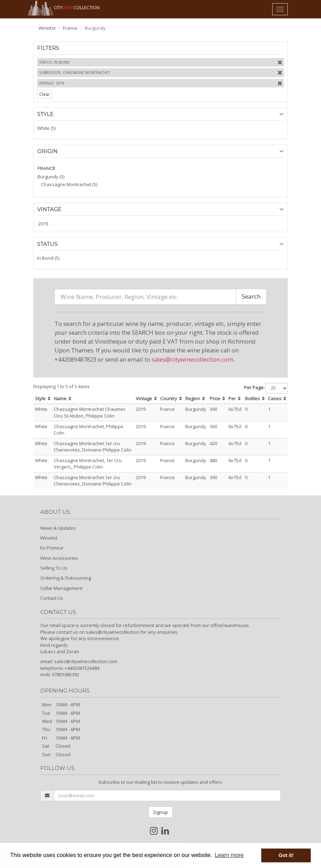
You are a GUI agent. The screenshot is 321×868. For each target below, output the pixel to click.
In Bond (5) (48, 258)
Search (251, 296)
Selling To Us (54, 568)
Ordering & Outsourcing (66, 578)
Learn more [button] (229, 855)
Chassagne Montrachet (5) (69, 184)
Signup (160, 812)
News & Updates (58, 528)
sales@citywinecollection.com (192, 359)
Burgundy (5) (51, 177)
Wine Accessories (59, 558)
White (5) (46, 128)
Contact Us (52, 598)
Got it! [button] (286, 855)
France (70, 28)
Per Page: (254, 387)
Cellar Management (61, 588)
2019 (43, 224)
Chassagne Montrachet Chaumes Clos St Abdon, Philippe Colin (90, 412)
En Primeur (52, 548)
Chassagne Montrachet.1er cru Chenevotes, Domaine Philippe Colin (93, 447)
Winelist (47, 28)
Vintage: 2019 (52, 83)
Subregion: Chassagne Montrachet (74, 73)
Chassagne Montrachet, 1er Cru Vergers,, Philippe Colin (88, 464)
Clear (45, 94)
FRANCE (46, 168)
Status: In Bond (54, 62)
